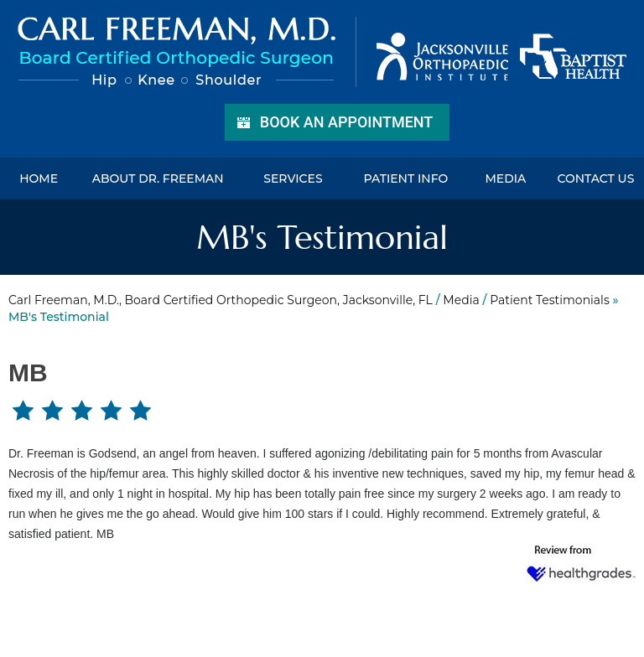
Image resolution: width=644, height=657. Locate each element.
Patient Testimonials (550, 300)
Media (505, 178)
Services (293, 178)
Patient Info (405, 178)
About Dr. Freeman (158, 178)
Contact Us (595, 178)
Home (39, 178)
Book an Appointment (346, 122)
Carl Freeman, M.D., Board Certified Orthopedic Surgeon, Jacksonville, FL (221, 300)
